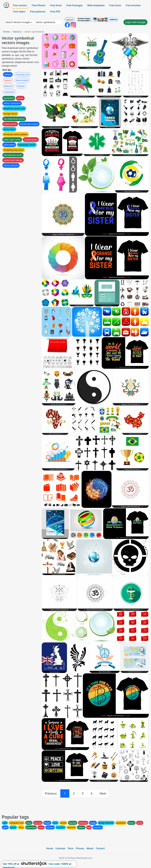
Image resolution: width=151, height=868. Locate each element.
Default (8, 74)
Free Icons (115, 5)
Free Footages (74, 5)
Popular (21, 86)
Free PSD (55, 12)
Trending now (22, 74)
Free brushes (133, 5)
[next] (103, 793)
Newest (8, 80)
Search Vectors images (18, 22)
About (90, 848)
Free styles (19, 12)
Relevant (8, 86)
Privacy (80, 848)
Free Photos (38, 5)
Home (6, 32)
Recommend (22, 80)
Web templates (96, 5)
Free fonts (56, 5)
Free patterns (38, 12)
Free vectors (20, 5)
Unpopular (9, 92)
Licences (60, 848)
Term (70, 848)
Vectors (17, 32)
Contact (100, 848)
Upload (70, 20)
